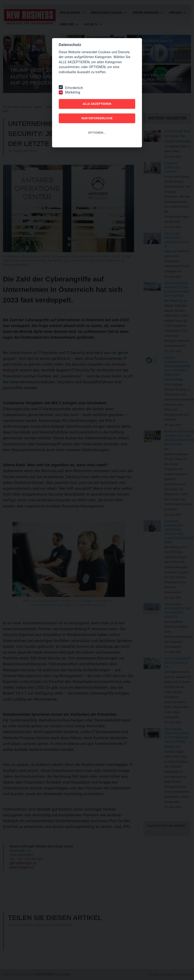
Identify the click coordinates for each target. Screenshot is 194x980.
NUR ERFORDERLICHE (97, 118)
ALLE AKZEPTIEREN (97, 104)
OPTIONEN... (97, 133)
